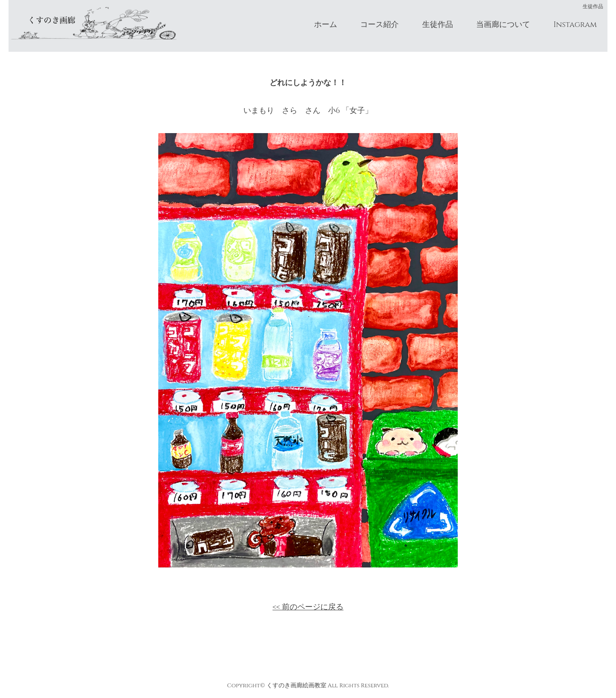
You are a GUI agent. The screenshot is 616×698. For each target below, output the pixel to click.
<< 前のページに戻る (308, 607)
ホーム (326, 25)
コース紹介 (379, 25)
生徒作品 (438, 25)
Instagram (575, 25)
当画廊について (503, 25)
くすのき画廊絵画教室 (296, 686)
